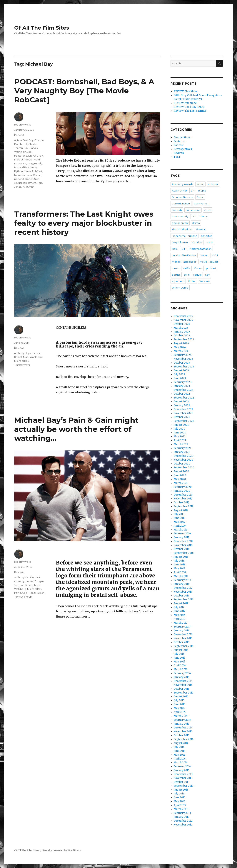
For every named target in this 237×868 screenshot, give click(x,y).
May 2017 (179, 615)
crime (208, 210)
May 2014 (179, 755)
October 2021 (182, 417)
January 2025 (182, 332)
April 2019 (180, 526)
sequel (197, 275)
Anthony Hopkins (24, 353)
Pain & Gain (21, 593)
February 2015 (182, 720)
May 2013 (179, 801)
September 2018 (184, 553)
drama (29, 581)
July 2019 (179, 514)
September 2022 (184, 398)
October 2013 (182, 782)
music (175, 268)
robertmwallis (22, 125)
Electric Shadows (182, 229)
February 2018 (182, 580)
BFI (193, 191)
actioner (213, 184)
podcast (19, 179)
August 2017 (181, 603)
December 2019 (183, 495)
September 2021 (184, 421)
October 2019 (181, 502)
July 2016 (179, 654)
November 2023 (183, 359)
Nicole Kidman (23, 175)
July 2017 (179, 607)
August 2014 (181, 743)
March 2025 (181, 328)
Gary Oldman (180, 242)
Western (205, 281)
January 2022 (182, 405)
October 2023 (182, 363)
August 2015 (181, 697)
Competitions (182, 137)
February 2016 (182, 673)
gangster (206, 236)
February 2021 (182, 448)
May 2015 (179, 708)
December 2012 (183, 821)
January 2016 (181, 677)
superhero (178, 281)
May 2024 (180, 347)
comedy (177, 210)
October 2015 (181, 689)
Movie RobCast (33, 171)
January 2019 (181, 537)
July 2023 (179, 374)
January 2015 (181, 724)
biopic (202, 191)
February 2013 (182, 813)
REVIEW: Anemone (185, 103)
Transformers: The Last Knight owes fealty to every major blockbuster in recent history (84, 223)
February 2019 (182, 534)
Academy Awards (182, 184)
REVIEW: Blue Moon (186, 91)
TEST (177, 157)
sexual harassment (25, 183)
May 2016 (179, 662)
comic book (193, 210)
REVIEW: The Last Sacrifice (190, 111)
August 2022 (181, 402)
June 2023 (180, 378)
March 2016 (181, 669)
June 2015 (179, 704)
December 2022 (183, 390)
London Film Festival (184, 255)
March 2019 (181, 530)
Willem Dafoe (180, 288)
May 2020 (180, 479)
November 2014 (183, 731)
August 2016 (181, 650)
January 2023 (182, 386)
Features (179, 141)
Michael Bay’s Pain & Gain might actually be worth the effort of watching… (76, 429)
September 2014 (184, 739)
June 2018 (180, 565)
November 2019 (183, 499)
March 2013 (181, 809)
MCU (215, 255)
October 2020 (182, 464)
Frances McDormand (185, 236)
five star (201, 229)
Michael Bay (22, 167)
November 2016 (183, 638)
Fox (26, 148)
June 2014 (180, 751)
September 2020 (184, 468)
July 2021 (179, 429)
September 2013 (184, 786)
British (200, 197)
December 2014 (183, 728)
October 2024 (182, 336)
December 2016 (183, 634)
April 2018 (180, 572)
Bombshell (21, 144)
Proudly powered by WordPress (62, 851)
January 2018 (182, 584)
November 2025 (183, 320)
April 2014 (180, 759)
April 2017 (180, 619)
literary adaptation (200, 249)
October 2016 (181, 642)
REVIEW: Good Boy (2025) (189, 107)
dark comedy (180, 216)
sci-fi (187, 275)
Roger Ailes (32, 179)
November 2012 (183, 825)
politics (176, 275)
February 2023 (183, 382)
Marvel (204, 255)
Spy (207, 275)
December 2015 (183, 681)
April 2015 (180, 712)
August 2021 (181, 425)
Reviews (19, 348)
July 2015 (179, 700)
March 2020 (181, 483)
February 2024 (183, 355)
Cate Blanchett (181, 204)
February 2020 (183, 487)
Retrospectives (183, 149)
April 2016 (180, 666)
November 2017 (183, 592)
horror (210, 242)
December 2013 (183, 774)
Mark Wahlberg (32, 357)
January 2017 (181, 631)
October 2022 (182, 394)
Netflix (186, 268)
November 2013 (183, 778)
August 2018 (181, 557)
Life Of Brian (36, 156)
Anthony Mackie (24, 577)
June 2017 (179, 611)
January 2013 (182, 817)
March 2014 (181, 763)
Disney (203, 216)
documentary (180, 223)
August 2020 (181, 471)
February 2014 (182, 766)
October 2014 (182, 735)
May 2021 (180, 436)
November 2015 (183, 685)
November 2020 (183, 460)
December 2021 (183, 409)
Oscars (37, 175)
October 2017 (181, 596)
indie (175, 249)
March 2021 (181, 444)
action (18, 140)
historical (197, 242)
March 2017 (180, 623)
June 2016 (179, 658)
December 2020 (183, 456)
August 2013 (181, 790)
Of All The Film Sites (42, 28)
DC (194, 216)
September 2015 (183, 693)
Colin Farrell (201, 204)
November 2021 (183, 413)
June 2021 (180, 433)
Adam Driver (179, 191)
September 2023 (184, 367)
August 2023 (181, 371)
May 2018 (179, 568)
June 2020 (180, 475)
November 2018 (183, 545)
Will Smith (28, 187)
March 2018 (181, 576)
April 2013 (180, 805)
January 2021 (182, 452)
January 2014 (182, 770)
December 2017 (183, 588)
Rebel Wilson (37, 593)
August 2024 (181, 343)
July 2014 (179, 747)
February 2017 (182, 627)
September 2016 (183, 646)
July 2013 (179, 794)
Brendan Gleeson (182, 197)
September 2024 (184, 339)
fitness (29, 585)
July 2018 (179, 561)
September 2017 (183, 600)
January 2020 (182, 491)
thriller (192, 281)
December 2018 (183, 541)
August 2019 (181, 510)
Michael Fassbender (184, 262)
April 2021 (180, 440)
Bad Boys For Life (33, 140)
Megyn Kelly (35, 163)
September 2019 (183, 506)
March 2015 (181, 716)
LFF (184, 249)
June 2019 (179, 518)
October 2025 (182, 324)
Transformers (22, 365)
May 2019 (179, 522)
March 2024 (181, 351)
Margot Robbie (23, 160)
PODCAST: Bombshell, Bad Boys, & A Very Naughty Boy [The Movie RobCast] (84, 91)
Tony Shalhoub (23, 597)
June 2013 (180, 797)
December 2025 (183, 316)
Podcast (19, 135)
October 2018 (182, 549)
